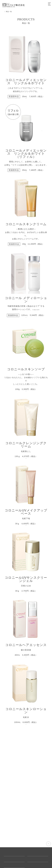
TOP (5, 12)
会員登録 (30, 5)
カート (43, 5)
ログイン (36, 5)
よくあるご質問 (10, 859)
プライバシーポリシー (37, 859)
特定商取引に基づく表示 (38, 853)
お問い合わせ (9, 865)
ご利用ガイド (9, 853)
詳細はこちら (26, 105)
